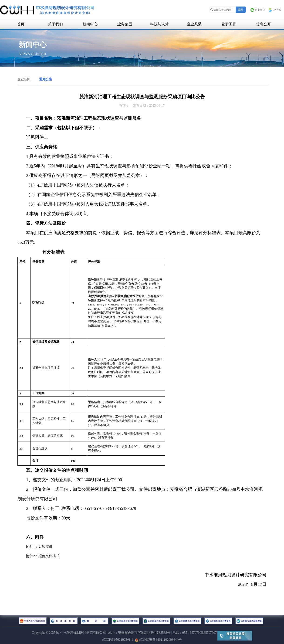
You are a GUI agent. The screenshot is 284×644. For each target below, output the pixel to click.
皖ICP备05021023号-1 (118, 640)
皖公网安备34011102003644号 (158, 640)
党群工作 (229, 24)
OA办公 (275, 10)
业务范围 (125, 24)
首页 (21, 24)
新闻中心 (90, 24)
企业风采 (194, 24)
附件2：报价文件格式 (43, 556)
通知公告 (46, 79)
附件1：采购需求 (39, 547)
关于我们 (55, 24)
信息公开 (264, 24)
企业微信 (258, 10)
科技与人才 (159, 24)
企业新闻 (24, 79)
